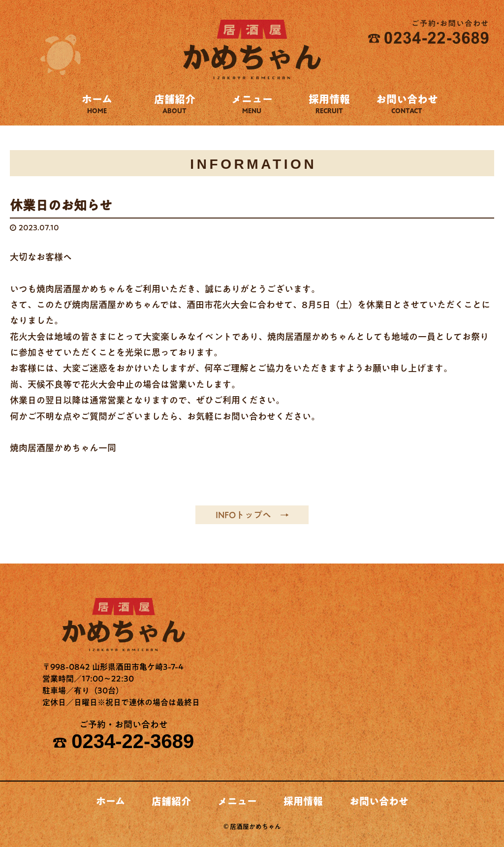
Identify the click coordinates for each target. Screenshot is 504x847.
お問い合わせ (407, 104)
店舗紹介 (174, 104)
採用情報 (329, 104)
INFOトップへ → (252, 515)
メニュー (252, 104)
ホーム (97, 104)
